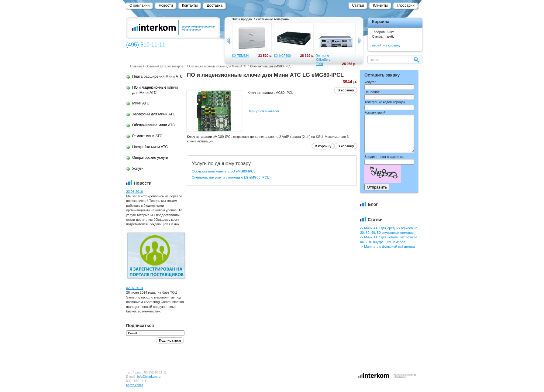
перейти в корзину (386, 45)
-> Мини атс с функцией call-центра (388, 247)
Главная (136, 66)
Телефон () (385, 102)
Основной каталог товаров (164, 66)
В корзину (346, 90)
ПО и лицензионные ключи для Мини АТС (217, 66)
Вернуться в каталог (263, 111)
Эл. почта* (372, 92)
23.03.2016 (134, 192)
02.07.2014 (134, 288)
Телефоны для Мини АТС (154, 114)
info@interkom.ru (149, 377)
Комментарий (375, 112)
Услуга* (370, 82)
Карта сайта (135, 385)
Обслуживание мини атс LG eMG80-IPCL (224, 171)
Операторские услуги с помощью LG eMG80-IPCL (230, 177)
